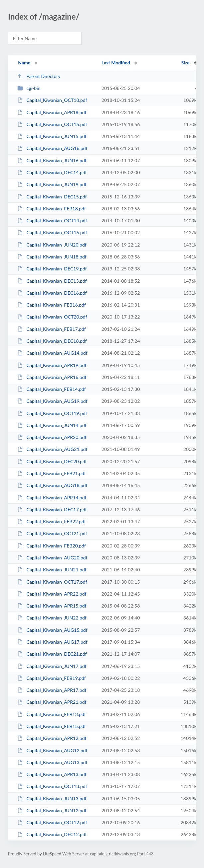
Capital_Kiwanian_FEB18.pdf (52, 209)
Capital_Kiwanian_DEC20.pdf (52, 461)
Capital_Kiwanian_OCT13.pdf (52, 786)
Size (186, 63)
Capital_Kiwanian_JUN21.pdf (52, 570)
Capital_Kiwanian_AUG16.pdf (52, 148)
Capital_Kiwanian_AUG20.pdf (52, 558)
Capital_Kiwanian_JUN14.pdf (52, 425)
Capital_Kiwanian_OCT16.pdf (52, 232)
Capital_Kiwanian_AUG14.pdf (52, 353)
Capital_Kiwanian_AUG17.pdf (52, 642)
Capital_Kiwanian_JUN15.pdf (52, 136)
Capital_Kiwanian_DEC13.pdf (52, 281)
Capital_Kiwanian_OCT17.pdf (52, 582)
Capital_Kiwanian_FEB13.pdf (52, 714)
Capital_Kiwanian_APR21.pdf (52, 702)
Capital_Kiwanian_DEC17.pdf (52, 509)
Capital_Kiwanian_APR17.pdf (52, 690)
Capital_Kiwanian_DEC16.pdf (52, 293)
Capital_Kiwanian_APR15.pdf (52, 606)
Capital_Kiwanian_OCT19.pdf (52, 413)
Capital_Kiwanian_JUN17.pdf (52, 666)
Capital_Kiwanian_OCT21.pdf (52, 533)
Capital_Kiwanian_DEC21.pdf (52, 654)
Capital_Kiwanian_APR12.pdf (52, 738)
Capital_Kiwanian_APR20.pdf (52, 437)
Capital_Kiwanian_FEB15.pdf (52, 726)
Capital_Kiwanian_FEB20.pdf (52, 546)
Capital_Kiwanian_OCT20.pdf (52, 317)
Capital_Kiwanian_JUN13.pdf (52, 798)
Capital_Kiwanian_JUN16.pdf (52, 160)
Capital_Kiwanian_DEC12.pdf (52, 834)
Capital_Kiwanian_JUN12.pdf (52, 810)
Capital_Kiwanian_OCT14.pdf (52, 220)
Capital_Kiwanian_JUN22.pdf (52, 618)
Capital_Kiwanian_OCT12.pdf (52, 822)
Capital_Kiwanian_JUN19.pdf (52, 184)
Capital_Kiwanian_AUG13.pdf (52, 762)
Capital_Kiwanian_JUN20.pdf (52, 245)
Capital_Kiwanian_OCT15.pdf (52, 124)
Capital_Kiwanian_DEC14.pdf (52, 172)
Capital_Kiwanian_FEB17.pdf (52, 329)
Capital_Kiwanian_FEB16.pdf (52, 305)
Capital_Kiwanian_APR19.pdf (52, 365)
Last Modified (116, 63)
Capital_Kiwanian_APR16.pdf (52, 377)
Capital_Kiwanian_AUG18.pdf (52, 485)
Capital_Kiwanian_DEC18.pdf (52, 341)
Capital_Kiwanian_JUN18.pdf (52, 257)
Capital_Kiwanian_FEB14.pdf (52, 389)
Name (24, 63)
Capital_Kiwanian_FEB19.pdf (52, 678)
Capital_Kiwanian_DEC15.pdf (52, 197)
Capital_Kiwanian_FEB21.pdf (52, 473)
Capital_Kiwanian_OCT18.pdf (52, 100)
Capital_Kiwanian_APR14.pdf (52, 498)
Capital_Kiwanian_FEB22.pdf (52, 521)
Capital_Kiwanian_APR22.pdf (52, 594)
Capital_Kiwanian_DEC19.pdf (52, 269)
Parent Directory (39, 76)
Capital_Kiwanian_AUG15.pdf (52, 630)
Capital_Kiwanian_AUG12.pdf (52, 750)
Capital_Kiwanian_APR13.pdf (52, 774)
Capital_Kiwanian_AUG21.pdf (52, 449)
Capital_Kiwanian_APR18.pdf (52, 112)
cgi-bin (29, 88)
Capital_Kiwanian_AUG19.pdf (52, 401)
